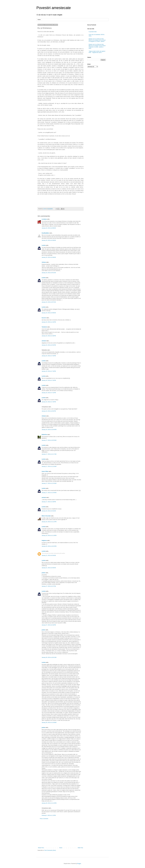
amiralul (44, 341)
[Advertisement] (60, 833)
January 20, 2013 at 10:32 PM (49, 546)
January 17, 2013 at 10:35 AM (49, 440)
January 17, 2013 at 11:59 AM (49, 493)
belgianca (44, 540)
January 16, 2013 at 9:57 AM (49, 302)
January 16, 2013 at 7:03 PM (49, 356)
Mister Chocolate (46, 516)
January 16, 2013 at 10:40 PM (49, 430)
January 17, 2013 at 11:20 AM (49, 466)
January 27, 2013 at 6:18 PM (49, 625)
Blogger (79, 864)
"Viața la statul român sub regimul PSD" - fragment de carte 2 (97, 52)
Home (39, 20)
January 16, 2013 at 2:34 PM (49, 322)
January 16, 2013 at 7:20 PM (49, 380)
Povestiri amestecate (54, 8)
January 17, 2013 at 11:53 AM (49, 483)
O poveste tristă (93, 32)
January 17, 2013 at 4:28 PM (49, 502)
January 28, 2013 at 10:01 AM (49, 657)
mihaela (44, 416)
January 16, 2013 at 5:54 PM (49, 345)
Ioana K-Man (45, 471)
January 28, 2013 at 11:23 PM (49, 803)
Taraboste (44, 327)
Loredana (44, 219)
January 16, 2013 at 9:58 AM (49, 313)
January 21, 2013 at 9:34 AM (49, 555)
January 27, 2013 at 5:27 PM (49, 586)
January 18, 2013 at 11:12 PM (49, 522)
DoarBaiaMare (45, 233)
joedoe (44, 573)
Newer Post (41, 848)
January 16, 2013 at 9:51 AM (49, 273)
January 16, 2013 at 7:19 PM (49, 371)
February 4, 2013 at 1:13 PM (49, 815)
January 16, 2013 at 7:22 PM (49, 393)
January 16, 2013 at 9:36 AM (49, 240)
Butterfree (44, 435)
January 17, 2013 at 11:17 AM (49, 454)
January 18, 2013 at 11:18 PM (49, 535)
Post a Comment (44, 819)
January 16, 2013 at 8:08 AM (49, 228)
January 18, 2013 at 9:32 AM (49, 511)
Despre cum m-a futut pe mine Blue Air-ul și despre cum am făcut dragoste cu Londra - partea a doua (97, 46)
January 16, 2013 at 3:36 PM (49, 336)
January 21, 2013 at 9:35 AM (49, 568)
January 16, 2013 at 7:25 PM (49, 402)
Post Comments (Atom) (50, 850)
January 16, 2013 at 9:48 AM (49, 257)
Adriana (44, 262)
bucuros (44, 318)
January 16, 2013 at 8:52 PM (49, 411)
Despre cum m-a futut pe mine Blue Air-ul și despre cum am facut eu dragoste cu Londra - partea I (97, 40)
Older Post (80, 848)
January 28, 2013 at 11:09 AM (49, 723)
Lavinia (44, 245)
